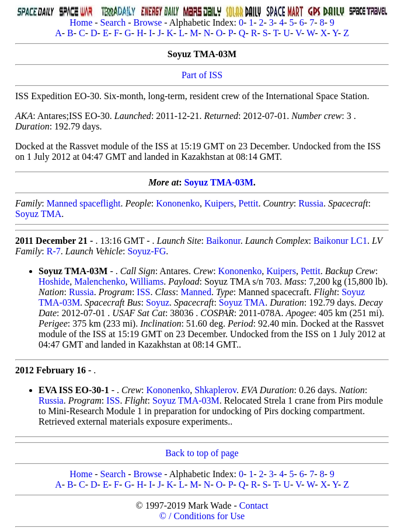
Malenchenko (100, 281)
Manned (196, 292)
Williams (147, 281)
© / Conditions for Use (202, 516)
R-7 (54, 251)
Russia (311, 203)
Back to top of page (202, 453)
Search (113, 22)
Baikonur (223, 241)
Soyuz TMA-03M (218, 182)
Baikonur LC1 (340, 241)
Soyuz (158, 302)
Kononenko (178, 203)
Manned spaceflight (84, 203)
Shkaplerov (215, 390)
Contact (254, 505)
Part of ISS (202, 75)
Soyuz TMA (38, 214)
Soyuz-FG (147, 251)
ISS (143, 292)
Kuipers (219, 203)
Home (81, 22)
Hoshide (54, 281)
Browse (147, 22)
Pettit (249, 203)
